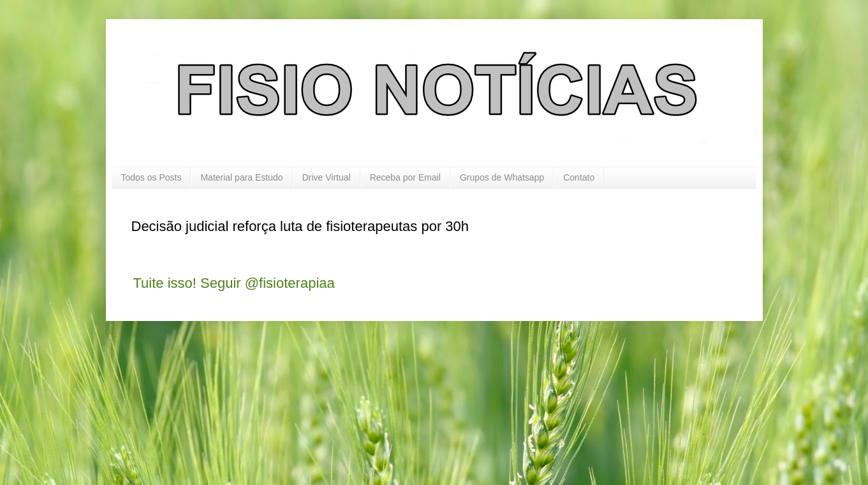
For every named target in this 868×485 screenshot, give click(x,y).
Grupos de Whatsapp (502, 177)
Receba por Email (405, 177)
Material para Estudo (241, 177)
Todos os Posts (151, 177)
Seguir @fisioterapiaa (268, 283)
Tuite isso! (165, 283)
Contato (579, 177)
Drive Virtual (327, 177)
